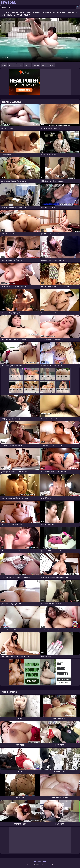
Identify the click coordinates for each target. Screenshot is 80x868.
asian (4, 65)
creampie (12, 65)
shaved (20, 65)
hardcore (36, 65)
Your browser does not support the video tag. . (40, 40)
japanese (45, 65)
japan (52, 65)
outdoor (28, 65)
